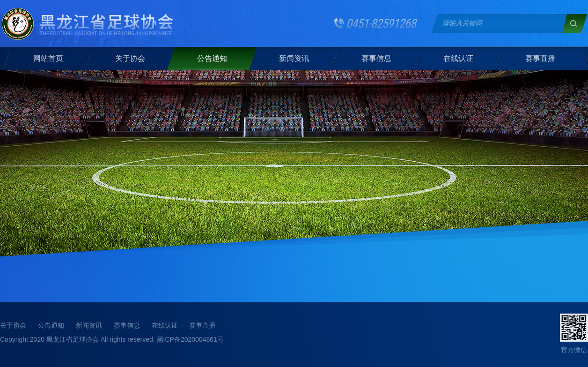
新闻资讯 (294, 58)
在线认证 (458, 58)
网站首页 (48, 58)
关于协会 (130, 58)
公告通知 (212, 58)
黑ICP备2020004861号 (190, 339)
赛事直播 (540, 58)
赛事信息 (376, 58)
